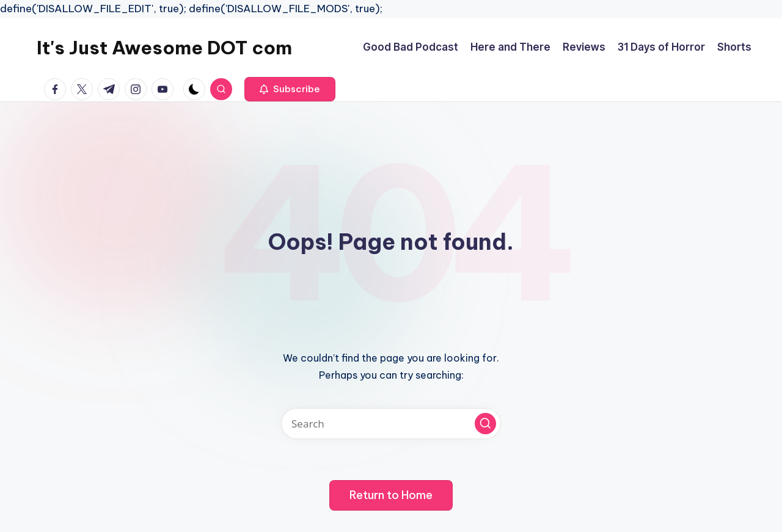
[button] (290, 89)
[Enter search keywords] (391, 424)
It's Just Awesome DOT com (164, 48)
